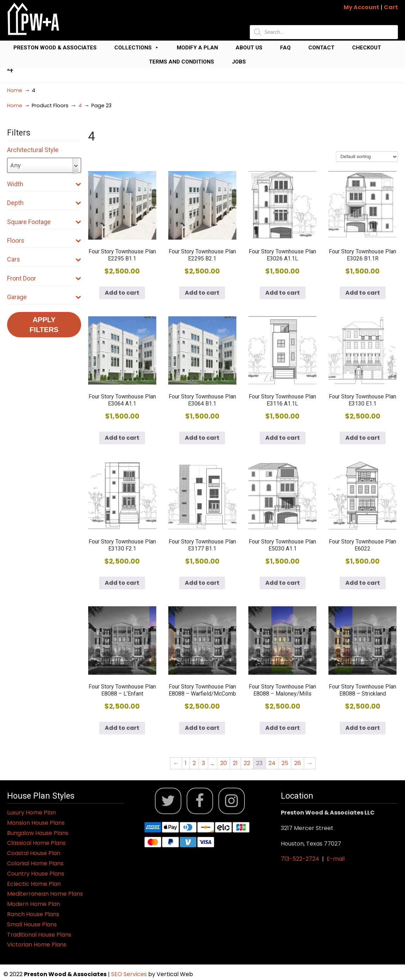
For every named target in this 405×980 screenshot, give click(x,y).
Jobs (239, 62)
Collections (137, 48)
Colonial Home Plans (35, 863)
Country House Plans (36, 874)
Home (15, 90)
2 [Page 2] (194, 763)
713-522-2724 (300, 859)
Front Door (44, 278)
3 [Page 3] (203, 763)
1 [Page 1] (186, 763)
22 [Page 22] (247, 763)
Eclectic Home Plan (34, 884)
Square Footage (44, 222)
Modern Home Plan (34, 904)
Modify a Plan (197, 48)
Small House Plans (32, 924)
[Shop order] (367, 157)
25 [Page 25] (285, 763)
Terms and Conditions (182, 62)
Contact (321, 48)
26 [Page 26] (298, 763)
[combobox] (44, 165)
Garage (44, 297)
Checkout (367, 48)
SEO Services (130, 974)
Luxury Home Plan (31, 813)
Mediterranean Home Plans (45, 894)
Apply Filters (44, 325)
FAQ (285, 48)
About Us (249, 48)
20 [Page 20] (223, 763)
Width (44, 184)
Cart (391, 7)
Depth (44, 203)
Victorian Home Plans (37, 945)
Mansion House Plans (36, 823)
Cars (44, 259)
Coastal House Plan (34, 853)
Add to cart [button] (122, 293)
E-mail (336, 859)
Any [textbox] (16, 165)
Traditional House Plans (39, 935)
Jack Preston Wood (34, 19)
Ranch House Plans (33, 914)
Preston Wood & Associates (55, 48)
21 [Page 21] (235, 763)
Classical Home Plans (36, 843)
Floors (44, 241)
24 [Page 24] (272, 763)
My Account (361, 7)
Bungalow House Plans (38, 833)
